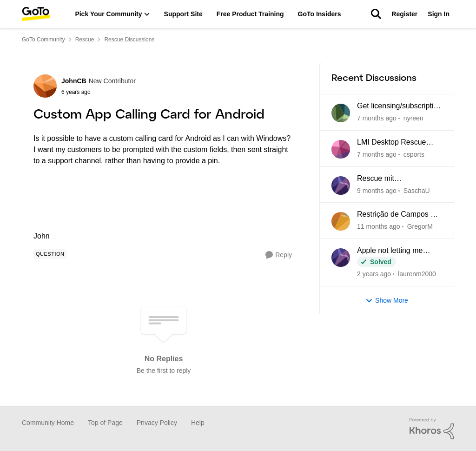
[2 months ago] (377, 190)
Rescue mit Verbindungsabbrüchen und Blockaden (395, 179)
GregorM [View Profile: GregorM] (420, 226)
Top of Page (105, 423)
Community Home (48, 423)
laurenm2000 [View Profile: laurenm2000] (417, 274)
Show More (387, 301)
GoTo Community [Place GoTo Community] (43, 40)
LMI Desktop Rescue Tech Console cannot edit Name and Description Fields (399, 143)
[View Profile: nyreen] (341, 113)
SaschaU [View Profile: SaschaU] (417, 190)
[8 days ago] (377, 118)
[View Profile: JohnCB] (45, 86)
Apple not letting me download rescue (390, 251)
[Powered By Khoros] (432, 429)
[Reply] (279, 255)
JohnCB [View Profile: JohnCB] (74, 81)
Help (198, 423)
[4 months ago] (379, 227)
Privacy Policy (157, 423)
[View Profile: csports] (341, 149)
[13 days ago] (377, 155)
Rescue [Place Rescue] (85, 40)
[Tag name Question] (50, 254)
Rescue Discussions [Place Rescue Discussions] (129, 40)
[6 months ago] (374, 274)
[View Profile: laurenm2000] (341, 258)
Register (404, 14)
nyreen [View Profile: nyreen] (413, 118)
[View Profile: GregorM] (341, 221)
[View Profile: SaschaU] (341, 186)
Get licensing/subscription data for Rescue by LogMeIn (399, 106)
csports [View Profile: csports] (414, 154)
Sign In (439, 14)
